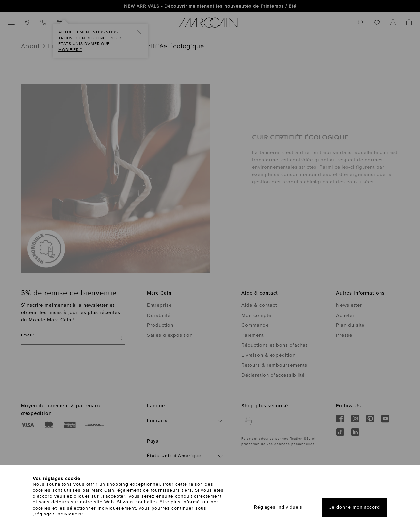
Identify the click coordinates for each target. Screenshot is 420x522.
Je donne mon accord (355, 507)
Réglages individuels (278, 507)
